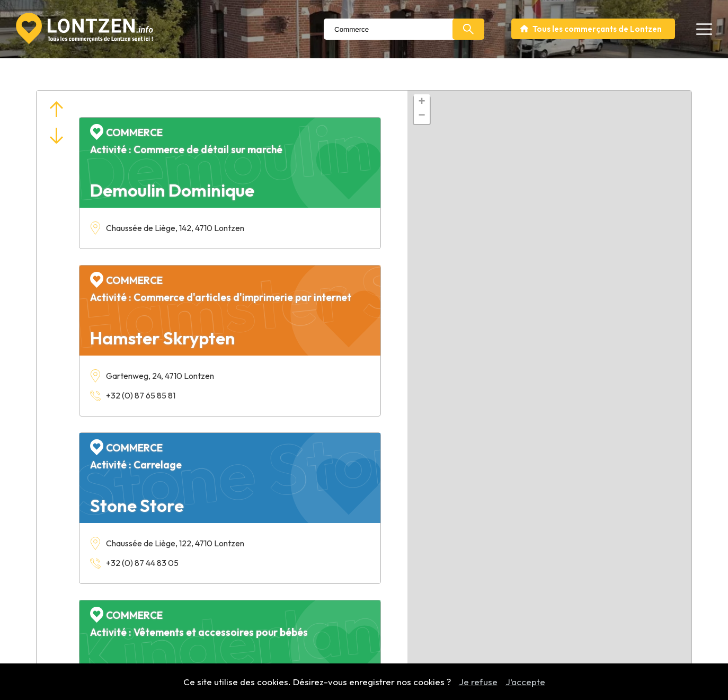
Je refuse (478, 682)
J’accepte (525, 682)
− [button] (422, 116)
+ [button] (422, 102)
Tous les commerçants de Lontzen (597, 29)
